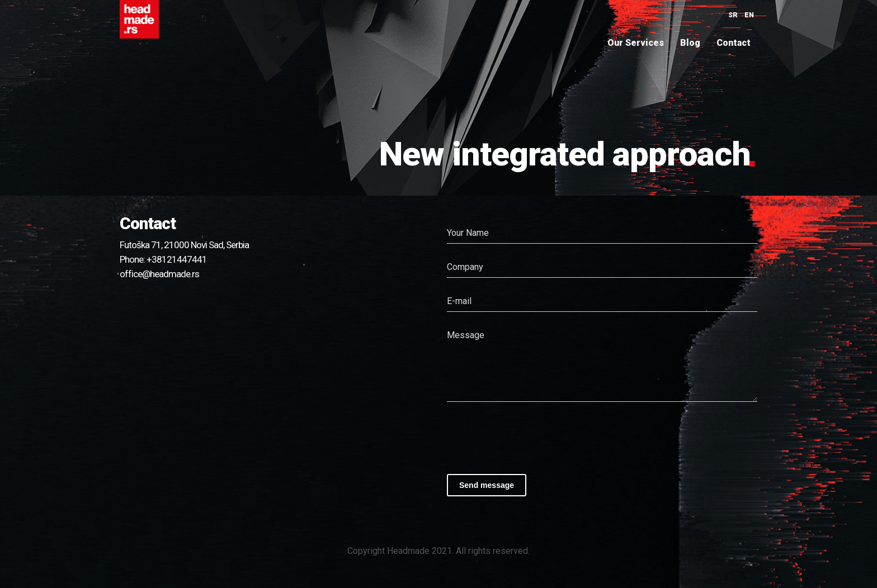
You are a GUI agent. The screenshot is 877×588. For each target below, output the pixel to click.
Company (465, 267)
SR (733, 15)
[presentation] (532, 435)
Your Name (468, 233)
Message (466, 335)
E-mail (459, 301)
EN (749, 15)
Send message (487, 485)
